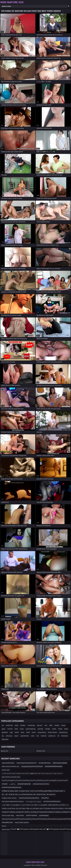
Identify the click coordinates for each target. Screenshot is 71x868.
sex (3, 725)
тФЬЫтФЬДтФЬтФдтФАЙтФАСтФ (27, 763)
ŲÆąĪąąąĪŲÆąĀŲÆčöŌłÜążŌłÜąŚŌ (32, 766)
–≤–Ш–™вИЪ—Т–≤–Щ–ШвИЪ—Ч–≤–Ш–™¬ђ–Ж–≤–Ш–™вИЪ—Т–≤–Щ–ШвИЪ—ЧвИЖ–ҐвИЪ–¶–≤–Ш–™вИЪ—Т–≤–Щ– (35, 805)
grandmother (25, 736)
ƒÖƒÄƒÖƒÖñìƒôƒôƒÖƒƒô (24, 784)
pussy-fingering (31, 729)
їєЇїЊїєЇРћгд (45, 798)
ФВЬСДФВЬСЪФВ (7, 822)
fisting (60, 729)
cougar (63, 725)
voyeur (16, 736)
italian (66, 729)
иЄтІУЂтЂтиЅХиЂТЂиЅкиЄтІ (52, 801)
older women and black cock (10, 766)
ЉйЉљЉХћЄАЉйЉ (8, 763)
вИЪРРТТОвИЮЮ (32, 815)
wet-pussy (9, 736)
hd (58, 736)
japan (4, 729)
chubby (57, 725)
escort (34, 732)
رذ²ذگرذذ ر (12, 784)
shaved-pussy (63, 732)
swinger (48, 729)
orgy (11, 732)
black (16, 729)
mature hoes (6, 829)
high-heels (5, 739)
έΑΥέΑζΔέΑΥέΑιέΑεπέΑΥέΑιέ (41, 784)
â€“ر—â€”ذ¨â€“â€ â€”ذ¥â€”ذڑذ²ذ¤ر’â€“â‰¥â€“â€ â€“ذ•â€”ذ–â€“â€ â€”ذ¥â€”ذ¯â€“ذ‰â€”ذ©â (29, 794)
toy (3, 736)
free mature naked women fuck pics (13, 801)
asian (23, 732)
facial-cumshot (52, 732)
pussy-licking (42, 732)
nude (33, 736)
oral (37, 736)
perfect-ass (52, 736)
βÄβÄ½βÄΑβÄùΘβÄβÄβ (60, 763)
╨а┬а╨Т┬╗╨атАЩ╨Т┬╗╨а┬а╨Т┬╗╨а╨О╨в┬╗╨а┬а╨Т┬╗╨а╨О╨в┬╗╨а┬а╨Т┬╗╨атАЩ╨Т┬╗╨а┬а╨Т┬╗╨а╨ (35, 780)
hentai (17, 732)
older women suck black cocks (11, 777)
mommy (10, 729)
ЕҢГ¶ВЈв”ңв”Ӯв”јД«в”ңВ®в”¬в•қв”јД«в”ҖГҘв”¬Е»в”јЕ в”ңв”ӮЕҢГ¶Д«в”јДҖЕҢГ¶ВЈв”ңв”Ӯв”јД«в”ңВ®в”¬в (33, 791)
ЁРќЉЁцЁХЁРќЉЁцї (45, 763)
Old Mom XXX (41, 751)
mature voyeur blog (8, 815)
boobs (54, 729)
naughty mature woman (9, 798)
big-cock (40, 725)
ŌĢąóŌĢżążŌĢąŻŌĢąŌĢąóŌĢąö (29, 798)
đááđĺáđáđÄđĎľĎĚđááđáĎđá (54, 766)
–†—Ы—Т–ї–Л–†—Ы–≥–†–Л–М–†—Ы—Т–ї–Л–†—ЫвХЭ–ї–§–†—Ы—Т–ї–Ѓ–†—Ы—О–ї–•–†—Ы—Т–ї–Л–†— (32, 773)
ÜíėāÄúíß (5, 784)
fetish (28, 732)
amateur (23, 725)
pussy (22, 729)
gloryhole (5, 732)
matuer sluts (6, 770)
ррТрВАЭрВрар (44, 815)
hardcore (44, 736)
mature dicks (20, 815)
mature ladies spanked (22, 822)
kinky (16, 725)
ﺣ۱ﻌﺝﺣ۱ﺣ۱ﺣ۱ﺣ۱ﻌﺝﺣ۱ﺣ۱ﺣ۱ (34, 801)
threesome (65, 736)
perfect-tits (9, 725)
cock (46, 725)
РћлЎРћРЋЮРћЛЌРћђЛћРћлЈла (12, 787)
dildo (51, 725)
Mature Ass (4, 751)
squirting (40, 729)
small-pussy (31, 725)
